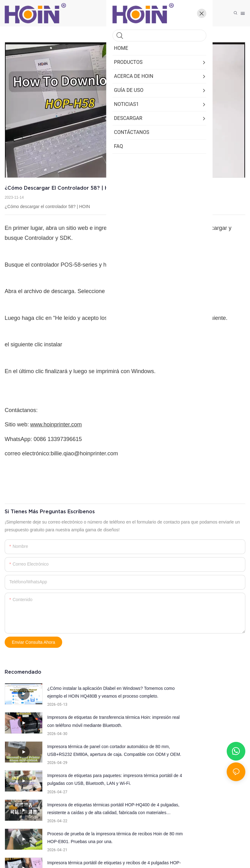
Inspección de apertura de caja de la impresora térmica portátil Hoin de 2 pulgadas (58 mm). (203, 780)
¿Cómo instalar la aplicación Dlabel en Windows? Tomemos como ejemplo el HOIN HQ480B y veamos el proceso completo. (84, 693)
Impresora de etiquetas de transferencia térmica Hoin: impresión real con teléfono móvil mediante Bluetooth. (206, 693)
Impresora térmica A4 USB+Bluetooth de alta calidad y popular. (83, 809)
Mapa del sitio (211, 848)
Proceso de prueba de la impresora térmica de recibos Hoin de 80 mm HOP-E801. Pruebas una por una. (202, 751)
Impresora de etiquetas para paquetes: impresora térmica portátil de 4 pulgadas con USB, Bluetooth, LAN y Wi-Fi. (206, 722)
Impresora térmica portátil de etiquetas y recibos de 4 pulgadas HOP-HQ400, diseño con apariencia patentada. (86, 780)
